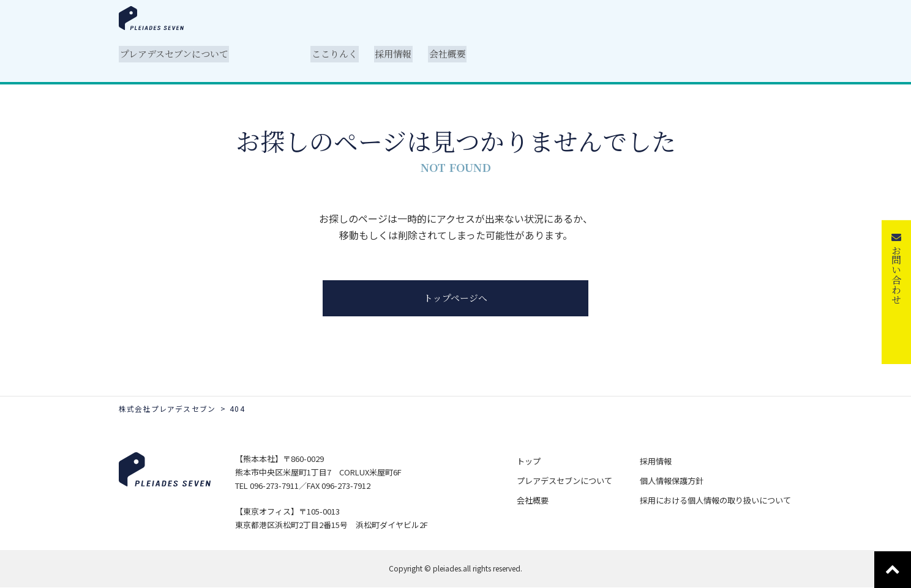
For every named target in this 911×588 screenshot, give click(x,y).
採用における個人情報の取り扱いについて (717, 501)
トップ (533, 462)
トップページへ (455, 299)
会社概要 (537, 501)
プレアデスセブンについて (569, 481)
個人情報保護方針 (673, 481)
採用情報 (657, 462)
